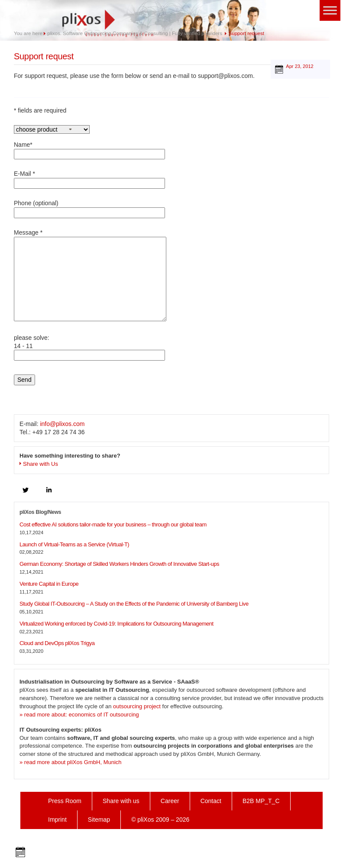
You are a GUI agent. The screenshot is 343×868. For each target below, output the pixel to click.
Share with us (121, 801)
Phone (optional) (89, 209)
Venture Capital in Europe (49, 584)
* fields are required (40, 110)
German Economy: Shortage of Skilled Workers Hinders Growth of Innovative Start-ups (119, 564)
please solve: (89, 349)
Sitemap (99, 820)
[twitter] (26, 490)
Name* (89, 150)
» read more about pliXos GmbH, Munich (71, 762)
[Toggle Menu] (330, 10)
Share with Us (40, 464)
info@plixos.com (62, 424)
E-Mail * (89, 179)
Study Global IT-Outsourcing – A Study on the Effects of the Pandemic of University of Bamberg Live (134, 604)
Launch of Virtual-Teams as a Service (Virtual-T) (74, 544)
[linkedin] (49, 490)
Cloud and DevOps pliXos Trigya (57, 643)
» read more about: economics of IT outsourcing (79, 715)
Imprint (57, 820)
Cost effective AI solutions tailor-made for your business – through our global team (113, 524)
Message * (90, 276)
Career (170, 801)
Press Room (65, 801)
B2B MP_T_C (261, 801)
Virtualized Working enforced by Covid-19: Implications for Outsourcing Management (116, 624)
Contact (211, 801)
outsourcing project (137, 706)
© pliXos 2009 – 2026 (160, 820)
